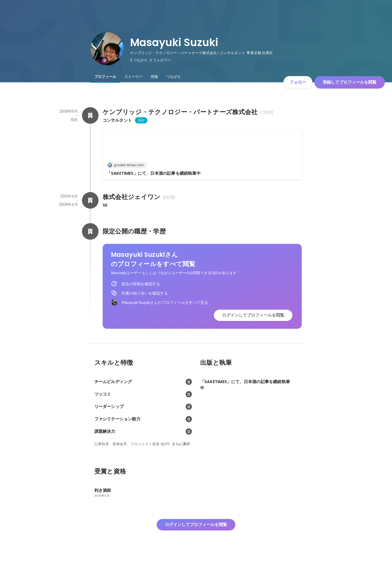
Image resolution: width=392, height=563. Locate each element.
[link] (202, 155)
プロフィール (105, 77)
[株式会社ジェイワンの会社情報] (90, 200)
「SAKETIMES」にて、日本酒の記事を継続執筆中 (154, 173)
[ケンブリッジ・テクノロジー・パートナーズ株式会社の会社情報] (90, 115)
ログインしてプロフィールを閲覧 (253, 315)
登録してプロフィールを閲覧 (350, 82)
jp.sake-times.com (127, 165)
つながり (174, 77)
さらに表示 (181, 444)
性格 (154, 77)
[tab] (105, 77)
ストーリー (133, 77)
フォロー (298, 82)
